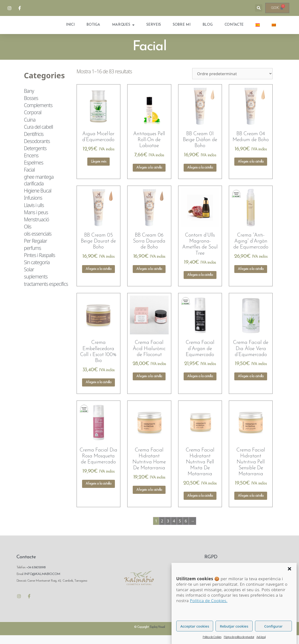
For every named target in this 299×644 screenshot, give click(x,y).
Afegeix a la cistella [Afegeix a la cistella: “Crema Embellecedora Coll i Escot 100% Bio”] (98, 391)
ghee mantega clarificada (39, 189)
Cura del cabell (39, 135)
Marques (123, 29)
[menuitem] (258, 29)
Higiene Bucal (38, 199)
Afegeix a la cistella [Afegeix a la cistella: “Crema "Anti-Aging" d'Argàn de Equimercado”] (251, 278)
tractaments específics (46, 292)
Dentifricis (34, 143)
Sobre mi (182, 29)
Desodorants (37, 150)
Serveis (154, 29)
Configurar (273, 626)
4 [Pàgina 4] (174, 530)
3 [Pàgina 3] (168, 530)
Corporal (33, 121)
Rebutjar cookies (234, 626)
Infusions (33, 207)
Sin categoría (37, 271)
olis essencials (38, 242)
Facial (29, 178)
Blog (208, 29)
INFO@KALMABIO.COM (42, 583)
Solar (29, 278)
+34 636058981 (36, 576)
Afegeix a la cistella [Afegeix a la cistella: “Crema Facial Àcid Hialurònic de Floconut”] (149, 385)
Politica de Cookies (212, 637)
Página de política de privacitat (239, 637)
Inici (70, 29)
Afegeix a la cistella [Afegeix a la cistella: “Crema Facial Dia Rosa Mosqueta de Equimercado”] (98, 492)
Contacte (234, 29)
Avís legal (261, 637)
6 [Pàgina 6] (186, 530)
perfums (33, 257)
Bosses (31, 107)
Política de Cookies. (209, 601)
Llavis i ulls (34, 214)
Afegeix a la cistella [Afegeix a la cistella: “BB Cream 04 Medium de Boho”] (251, 170)
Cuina (30, 128)
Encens (31, 164)
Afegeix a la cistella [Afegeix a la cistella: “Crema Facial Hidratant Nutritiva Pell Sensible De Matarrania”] (251, 504)
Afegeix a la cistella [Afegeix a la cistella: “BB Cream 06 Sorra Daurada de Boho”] (149, 278)
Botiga (93, 29)
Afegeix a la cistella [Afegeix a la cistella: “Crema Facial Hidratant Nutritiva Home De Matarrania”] (149, 498)
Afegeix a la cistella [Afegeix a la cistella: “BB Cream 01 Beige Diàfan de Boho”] (200, 176)
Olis (28, 235)
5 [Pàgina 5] (180, 530)
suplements (36, 285)
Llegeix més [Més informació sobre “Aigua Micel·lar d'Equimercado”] (99, 170)
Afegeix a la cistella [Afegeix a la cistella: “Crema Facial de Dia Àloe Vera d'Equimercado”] (251, 385)
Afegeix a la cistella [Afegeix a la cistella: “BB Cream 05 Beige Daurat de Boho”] (98, 278)
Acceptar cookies (195, 626)
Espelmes (34, 171)
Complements (38, 114)
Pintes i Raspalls (40, 264)
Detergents (35, 157)
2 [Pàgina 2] (162, 530)
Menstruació (37, 228)
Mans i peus (36, 221)
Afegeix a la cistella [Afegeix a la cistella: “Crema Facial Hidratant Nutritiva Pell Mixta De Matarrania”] (200, 504)
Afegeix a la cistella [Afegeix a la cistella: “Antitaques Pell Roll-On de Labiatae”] (149, 176)
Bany (29, 99)
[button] (289, 569)
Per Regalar (36, 249)
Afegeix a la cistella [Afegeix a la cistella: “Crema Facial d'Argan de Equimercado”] (200, 385)
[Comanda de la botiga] (232, 82)
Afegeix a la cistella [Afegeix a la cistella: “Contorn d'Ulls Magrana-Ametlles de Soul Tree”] (200, 284)
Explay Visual (157, 636)
